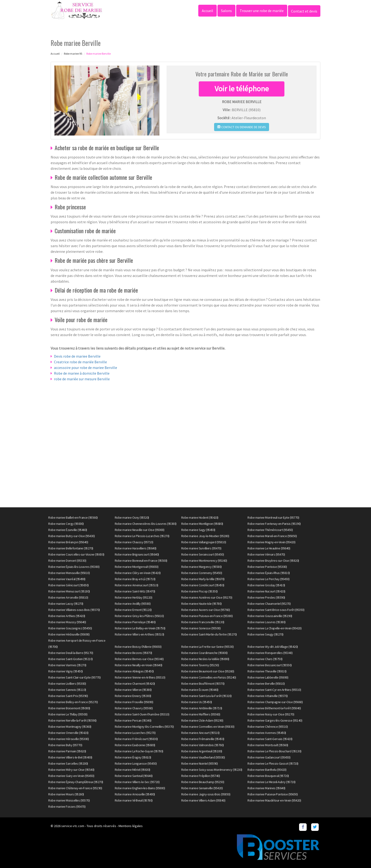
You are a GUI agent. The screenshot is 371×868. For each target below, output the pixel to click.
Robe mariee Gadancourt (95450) (269, 757)
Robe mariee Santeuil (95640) (134, 776)
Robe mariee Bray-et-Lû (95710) (135, 579)
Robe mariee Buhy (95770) (65, 745)
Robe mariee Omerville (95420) (68, 733)
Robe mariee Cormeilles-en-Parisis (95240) (209, 677)
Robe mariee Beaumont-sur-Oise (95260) (208, 671)
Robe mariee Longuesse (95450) (136, 763)
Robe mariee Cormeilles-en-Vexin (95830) (208, 727)
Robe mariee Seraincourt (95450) (203, 554)
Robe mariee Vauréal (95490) (67, 579)
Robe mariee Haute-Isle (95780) (201, 604)
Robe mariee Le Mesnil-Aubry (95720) (272, 782)
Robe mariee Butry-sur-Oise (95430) (71, 536)
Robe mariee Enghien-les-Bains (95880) (140, 788)
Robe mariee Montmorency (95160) (204, 561)
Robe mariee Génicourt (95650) (68, 585)
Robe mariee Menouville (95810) (69, 573)
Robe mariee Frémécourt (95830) (136, 739)
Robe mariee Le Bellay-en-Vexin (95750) (140, 628)
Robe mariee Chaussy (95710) (134, 542)
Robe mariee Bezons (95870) (133, 653)
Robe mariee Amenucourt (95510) (137, 585)
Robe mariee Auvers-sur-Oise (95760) (206, 610)
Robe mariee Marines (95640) (266, 788)
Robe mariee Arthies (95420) (67, 616)
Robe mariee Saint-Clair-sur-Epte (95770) (74, 677)
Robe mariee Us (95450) (197, 702)
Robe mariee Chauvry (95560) (134, 708)
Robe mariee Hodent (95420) (200, 517)
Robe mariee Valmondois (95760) (203, 745)
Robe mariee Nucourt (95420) (266, 591)
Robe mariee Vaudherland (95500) (203, 757)
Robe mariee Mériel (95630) (132, 770)
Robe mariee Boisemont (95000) (69, 708)
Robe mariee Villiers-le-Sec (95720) (137, 782)
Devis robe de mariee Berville (77, 356)
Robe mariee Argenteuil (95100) (202, 751)
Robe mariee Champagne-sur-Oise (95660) (275, 702)
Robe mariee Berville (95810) (266, 684)
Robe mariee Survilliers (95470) (201, 548)
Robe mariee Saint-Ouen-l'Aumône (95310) (142, 714)
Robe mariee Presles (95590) (266, 597)
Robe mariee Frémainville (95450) (203, 739)
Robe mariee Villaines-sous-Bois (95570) (74, 610)
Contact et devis (304, 11)
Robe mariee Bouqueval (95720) (268, 776)
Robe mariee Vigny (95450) (66, 671)
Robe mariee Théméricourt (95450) (270, 530)
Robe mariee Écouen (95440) (200, 690)
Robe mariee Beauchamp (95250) (203, 782)
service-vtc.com (73, 826)
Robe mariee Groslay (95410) (266, 585)
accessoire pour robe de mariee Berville (86, 368)
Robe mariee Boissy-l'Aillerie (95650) (138, 647)
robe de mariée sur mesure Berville (82, 379)
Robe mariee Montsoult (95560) (268, 745)
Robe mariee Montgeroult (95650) (137, 567)
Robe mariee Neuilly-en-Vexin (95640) (139, 665)
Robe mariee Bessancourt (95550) (270, 665)
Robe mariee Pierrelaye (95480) (135, 622)
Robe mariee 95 (73, 54)
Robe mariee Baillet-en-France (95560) (73, 517)
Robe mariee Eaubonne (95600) (135, 745)
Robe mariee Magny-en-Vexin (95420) (271, 542)
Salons (226, 11)
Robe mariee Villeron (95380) (133, 690)
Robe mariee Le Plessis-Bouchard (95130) (274, 751)
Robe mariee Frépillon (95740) (201, 776)
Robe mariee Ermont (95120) (133, 610)
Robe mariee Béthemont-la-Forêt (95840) (274, 708)
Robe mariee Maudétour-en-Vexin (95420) (274, 800)
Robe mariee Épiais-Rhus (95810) (269, 573)
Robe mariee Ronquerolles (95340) (270, 653)
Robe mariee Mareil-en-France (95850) (272, 536)
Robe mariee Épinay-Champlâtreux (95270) (76, 782)
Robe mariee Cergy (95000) (66, 524)
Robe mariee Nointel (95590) (200, 763)
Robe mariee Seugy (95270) (265, 634)
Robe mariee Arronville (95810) (68, 597)
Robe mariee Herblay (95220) (134, 597)
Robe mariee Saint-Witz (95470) (135, 591)
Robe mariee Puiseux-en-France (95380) (207, 616)
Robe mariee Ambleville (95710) (202, 708)
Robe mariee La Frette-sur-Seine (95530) (208, 647)
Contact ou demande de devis (242, 127)
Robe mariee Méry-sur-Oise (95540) (71, 770)
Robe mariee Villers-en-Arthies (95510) (139, 634)
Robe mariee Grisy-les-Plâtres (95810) (139, 616)
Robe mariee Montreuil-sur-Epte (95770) (273, 517)
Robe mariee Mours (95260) (66, 794)
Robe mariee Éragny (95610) (133, 757)
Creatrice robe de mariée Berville (80, 362)
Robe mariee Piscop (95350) (199, 591)
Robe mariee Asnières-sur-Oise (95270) (207, 597)
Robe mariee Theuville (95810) (267, 671)
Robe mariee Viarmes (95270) (67, 665)
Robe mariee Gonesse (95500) (201, 628)
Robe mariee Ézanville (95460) (68, 530)
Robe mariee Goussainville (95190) (270, 616)
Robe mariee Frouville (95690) (134, 702)
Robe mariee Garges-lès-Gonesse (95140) (275, 720)
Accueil (208, 11)
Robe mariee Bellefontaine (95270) (71, 548)
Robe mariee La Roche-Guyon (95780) (139, 751)
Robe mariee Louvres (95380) (267, 622)
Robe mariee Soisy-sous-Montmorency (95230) (212, 770)
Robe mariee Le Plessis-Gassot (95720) (273, 763)
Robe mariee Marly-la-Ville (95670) (203, 579)
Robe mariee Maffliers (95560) (201, 714)
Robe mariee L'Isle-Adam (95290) (202, 720)
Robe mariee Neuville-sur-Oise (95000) (140, 530)
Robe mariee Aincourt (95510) (200, 733)
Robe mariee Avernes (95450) (267, 733)
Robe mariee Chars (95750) (265, 659)
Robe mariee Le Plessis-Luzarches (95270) (142, 536)
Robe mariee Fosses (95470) (67, 807)
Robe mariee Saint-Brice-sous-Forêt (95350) (276, 610)
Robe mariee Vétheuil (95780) (134, 800)
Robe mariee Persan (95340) (133, 720)
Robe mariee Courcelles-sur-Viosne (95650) (76, 554)
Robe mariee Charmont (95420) (135, 684)
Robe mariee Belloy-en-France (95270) (73, 702)
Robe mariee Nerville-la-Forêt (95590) (72, 720)
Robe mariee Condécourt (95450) (203, 585)
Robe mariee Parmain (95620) (67, 751)
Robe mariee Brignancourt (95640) (137, 554)
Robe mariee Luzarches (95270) (135, 733)
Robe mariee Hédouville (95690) (69, 634)
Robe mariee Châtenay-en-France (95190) (75, 788)
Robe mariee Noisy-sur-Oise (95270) (271, 714)
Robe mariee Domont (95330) (67, 561)
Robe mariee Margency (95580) (201, 567)
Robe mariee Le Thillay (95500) (68, 714)
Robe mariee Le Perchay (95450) (268, 579)
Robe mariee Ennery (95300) (133, 696)
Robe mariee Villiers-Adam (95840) (203, 800)
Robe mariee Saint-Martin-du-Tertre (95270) (209, 634)
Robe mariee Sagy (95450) (198, 530)
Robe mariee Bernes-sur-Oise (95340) (139, 659)
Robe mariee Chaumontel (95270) (269, 604)
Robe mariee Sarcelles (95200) (68, 763)
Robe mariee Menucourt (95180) (69, 591)
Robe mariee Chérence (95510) (268, 727)
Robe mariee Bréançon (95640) (68, 542)
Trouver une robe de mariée (262, 11)
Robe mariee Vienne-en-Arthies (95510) (140, 677)
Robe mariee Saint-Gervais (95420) (270, 739)
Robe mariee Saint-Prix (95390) (68, 696)
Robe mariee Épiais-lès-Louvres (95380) (74, 567)
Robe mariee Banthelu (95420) (267, 770)
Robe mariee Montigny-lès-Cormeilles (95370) (144, 727)
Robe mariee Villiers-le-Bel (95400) (70, 757)
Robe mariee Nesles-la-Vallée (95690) (205, 659)
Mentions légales (131, 826)
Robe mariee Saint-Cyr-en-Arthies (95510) (274, 690)
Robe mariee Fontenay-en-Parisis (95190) (274, 524)
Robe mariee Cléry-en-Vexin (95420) (138, 573)
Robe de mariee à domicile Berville (82, 373)
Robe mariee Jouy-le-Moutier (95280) (205, 536)
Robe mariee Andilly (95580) (133, 604)
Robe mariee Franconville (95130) (203, 622)
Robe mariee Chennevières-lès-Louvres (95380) (146, 524)
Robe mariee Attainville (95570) (268, 696)
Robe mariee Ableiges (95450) (134, 671)
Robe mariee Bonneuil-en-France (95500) (141, 561)
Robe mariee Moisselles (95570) (69, 800)
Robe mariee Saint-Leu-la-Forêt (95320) (206, 696)
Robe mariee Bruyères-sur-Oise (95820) (273, 561)
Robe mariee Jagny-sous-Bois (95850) (206, 794)
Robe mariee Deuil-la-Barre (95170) (71, 653)
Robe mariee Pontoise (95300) (267, 567)
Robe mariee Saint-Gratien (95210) (71, 659)
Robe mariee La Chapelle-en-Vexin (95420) (274, 628)
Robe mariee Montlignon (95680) (202, 524)
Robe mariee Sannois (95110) (67, 690)
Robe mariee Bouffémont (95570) (203, 684)
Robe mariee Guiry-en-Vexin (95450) (71, 776)
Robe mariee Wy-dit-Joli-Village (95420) (273, 647)
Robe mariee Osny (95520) (132, 517)
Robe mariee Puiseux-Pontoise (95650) (273, 794)
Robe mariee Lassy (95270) (66, 604)
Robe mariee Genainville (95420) (202, 788)
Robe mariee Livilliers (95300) (67, 684)
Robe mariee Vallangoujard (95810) (204, 542)
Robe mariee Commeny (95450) (202, 573)
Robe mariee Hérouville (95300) (68, 739)
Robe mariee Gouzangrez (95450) (70, 628)
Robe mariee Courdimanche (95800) (204, 653)
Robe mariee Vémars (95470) (266, 554)
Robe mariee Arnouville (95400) (135, 794)
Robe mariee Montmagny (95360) (70, 727)
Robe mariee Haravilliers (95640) (136, 548)
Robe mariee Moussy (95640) (67, 622)
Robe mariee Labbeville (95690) (268, 677)
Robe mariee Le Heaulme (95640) (269, 548)
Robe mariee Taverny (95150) (200, 665)
